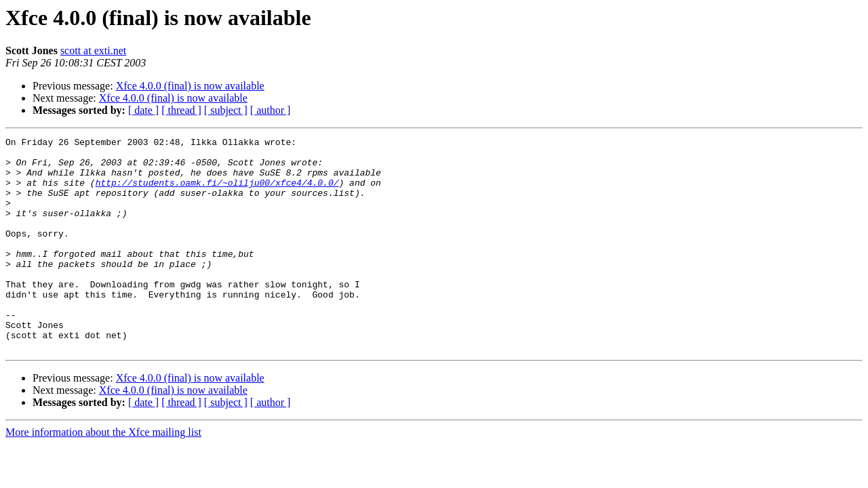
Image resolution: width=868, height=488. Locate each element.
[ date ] (143, 110)
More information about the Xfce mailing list (103, 475)
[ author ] (271, 110)
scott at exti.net (93, 50)
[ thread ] (181, 110)
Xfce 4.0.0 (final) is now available (190, 86)
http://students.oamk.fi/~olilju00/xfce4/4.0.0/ (217, 192)
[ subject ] (226, 110)
